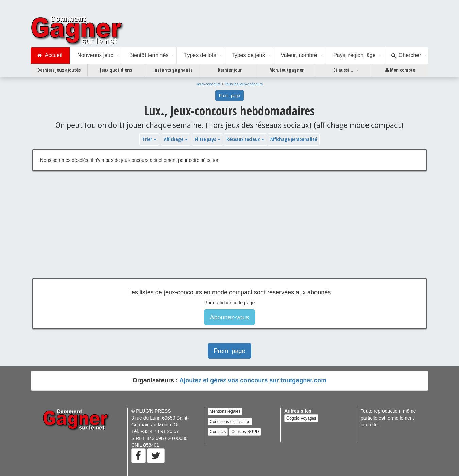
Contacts (218, 432)
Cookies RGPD (245, 432)
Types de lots (200, 55)
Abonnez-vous (229, 317)
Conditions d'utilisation (230, 422)
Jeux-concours (208, 84)
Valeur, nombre (299, 55)
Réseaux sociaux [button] (245, 139)
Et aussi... (343, 70)
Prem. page (230, 96)
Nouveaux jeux (95, 55)
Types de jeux (248, 55)
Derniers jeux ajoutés (59, 70)
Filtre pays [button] (208, 139)
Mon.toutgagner (286, 70)
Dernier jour (230, 70)
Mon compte (400, 70)
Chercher (406, 55)
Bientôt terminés (149, 55)
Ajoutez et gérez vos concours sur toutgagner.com (253, 380)
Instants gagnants (173, 70)
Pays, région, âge (354, 55)
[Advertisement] (230, 230)
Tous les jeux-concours (244, 84)
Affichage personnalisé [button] (294, 139)
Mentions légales (225, 411)
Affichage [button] (176, 139)
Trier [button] (149, 139)
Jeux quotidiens (116, 70)
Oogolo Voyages (301, 418)
